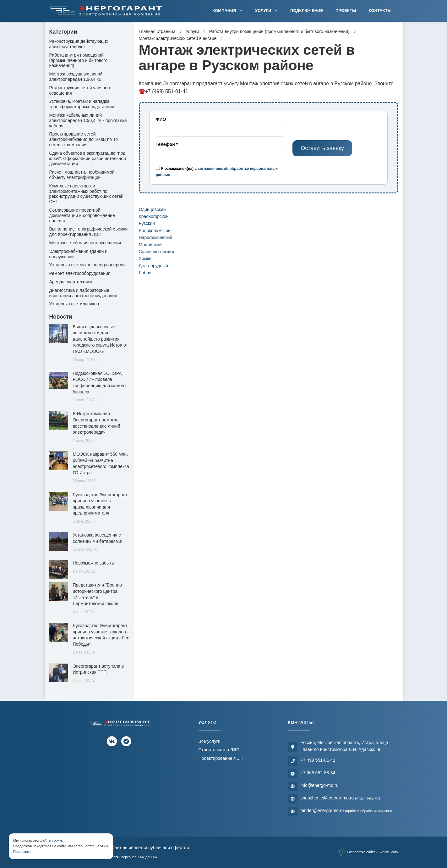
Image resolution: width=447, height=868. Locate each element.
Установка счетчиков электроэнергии (87, 265)
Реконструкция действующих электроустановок (79, 44)
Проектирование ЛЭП (221, 758)
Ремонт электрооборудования (80, 273)
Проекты (346, 11)
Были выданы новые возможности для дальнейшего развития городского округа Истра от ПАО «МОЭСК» (100, 339)
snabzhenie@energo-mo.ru (340, 798)
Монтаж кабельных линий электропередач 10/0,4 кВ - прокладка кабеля (88, 120)
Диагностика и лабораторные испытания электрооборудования (83, 293)
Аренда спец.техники (71, 282)
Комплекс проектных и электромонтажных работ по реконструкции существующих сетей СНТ (87, 194)
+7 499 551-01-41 (318, 760)
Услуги (264, 11)
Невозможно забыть (93, 563)
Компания (225, 11)
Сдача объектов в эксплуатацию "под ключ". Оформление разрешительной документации (88, 159)
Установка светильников (74, 304)
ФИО (161, 119)
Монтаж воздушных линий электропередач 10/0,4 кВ (76, 77)
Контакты (380, 11)
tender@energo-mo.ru (346, 810)
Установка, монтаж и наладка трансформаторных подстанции (82, 104)
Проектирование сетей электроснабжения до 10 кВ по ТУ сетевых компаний (84, 139)
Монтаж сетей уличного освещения (85, 243)
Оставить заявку (322, 148)
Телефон (167, 144)
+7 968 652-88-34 (318, 773)
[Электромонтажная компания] (106, 11)
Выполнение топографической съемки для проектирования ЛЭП (89, 232)
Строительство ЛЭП (219, 750)
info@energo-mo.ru (320, 785)
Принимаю (22, 852)
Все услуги (210, 741)
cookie (57, 840)
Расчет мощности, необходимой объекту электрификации (82, 175)
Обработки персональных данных (130, 857)
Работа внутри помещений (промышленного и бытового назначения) (79, 60)
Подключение (307, 11)
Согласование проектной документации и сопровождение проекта (82, 215)
